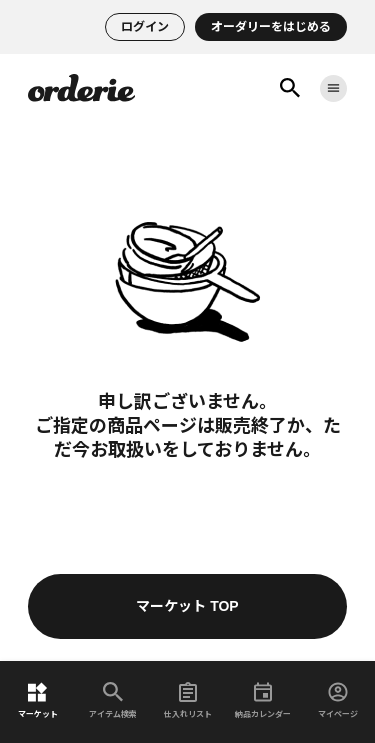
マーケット (38, 700)
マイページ (338, 700)
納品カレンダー (263, 700)
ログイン (145, 27)
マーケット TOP (187, 606)
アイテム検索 (113, 700)
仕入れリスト (188, 700)
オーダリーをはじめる (271, 27)
